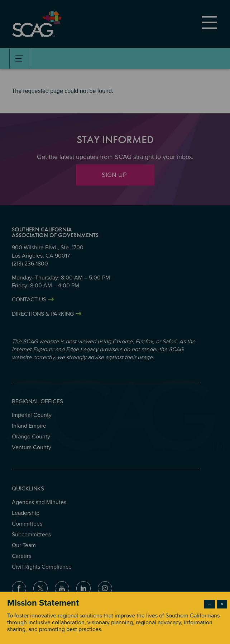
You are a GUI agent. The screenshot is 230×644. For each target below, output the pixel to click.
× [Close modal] (222, 604)
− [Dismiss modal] (209, 604)
